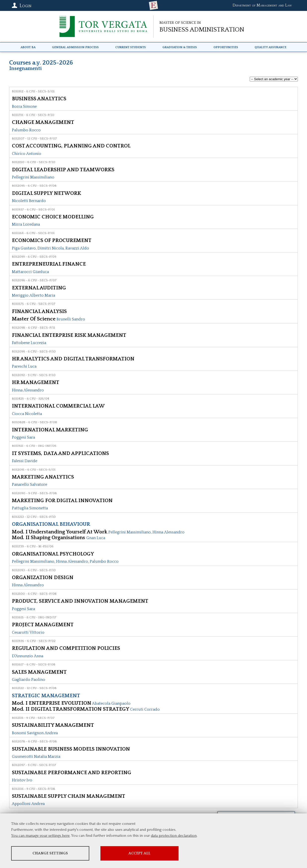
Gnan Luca (96, 538)
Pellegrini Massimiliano (33, 177)
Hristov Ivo (22, 780)
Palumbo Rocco (26, 130)
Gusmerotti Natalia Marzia (36, 757)
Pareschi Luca (24, 366)
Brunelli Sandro (71, 319)
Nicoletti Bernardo (29, 201)
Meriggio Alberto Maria (33, 295)
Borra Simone (24, 106)
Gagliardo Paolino (29, 680)
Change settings (50, 853)
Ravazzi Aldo (77, 248)
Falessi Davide (25, 461)
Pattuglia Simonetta (30, 508)
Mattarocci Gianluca (30, 272)
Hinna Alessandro (28, 390)
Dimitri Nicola (51, 248)
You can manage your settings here (40, 836)
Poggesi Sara (23, 437)
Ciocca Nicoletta (27, 414)
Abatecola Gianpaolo (111, 703)
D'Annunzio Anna (28, 656)
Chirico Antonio (27, 154)
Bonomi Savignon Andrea (35, 733)
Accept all (140, 853)
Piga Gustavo (24, 248)
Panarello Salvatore (30, 485)
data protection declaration (174, 836)
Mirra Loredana (26, 224)
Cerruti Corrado (145, 709)
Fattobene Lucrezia (29, 343)
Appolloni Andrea (28, 804)
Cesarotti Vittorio (28, 632)
